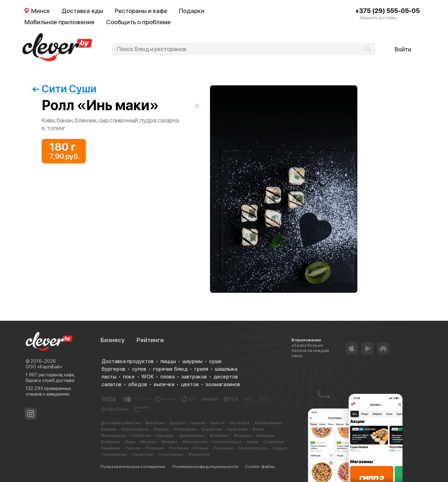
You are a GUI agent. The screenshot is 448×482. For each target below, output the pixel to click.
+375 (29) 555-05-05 (387, 11)
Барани (109, 429)
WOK (148, 377)
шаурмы (192, 361)
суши (215, 361)
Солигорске (171, 454)
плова (167, 377)
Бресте (217, 423)
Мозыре (170, 442)
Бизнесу (113, 340)
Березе (162, 429)
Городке (165, 435)
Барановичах (269, 423)
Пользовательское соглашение (133, 467)
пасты (109, 377)
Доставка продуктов (128, 361)
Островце (274, 442)
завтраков (194, 377)
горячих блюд (170, 369)
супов (139, 369)
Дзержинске (192, 435)
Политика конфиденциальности (205, 467)
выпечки (164, 384)
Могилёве (240, 423)
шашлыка (226, 369)
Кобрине (110, 442)
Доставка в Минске (121, 423)
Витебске (155, 423)
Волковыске (114, 435)
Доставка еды (82, 11)
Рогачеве (223, 448)
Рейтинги (150, 340)
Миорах (148, 442)
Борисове (212, 429)
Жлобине (219, 435)
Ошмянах (111, 448)
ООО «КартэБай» (44, 367)
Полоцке (155, 448)
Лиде (130, 442)
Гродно (177, 423)
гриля (201, 369)
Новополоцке (227, 442)
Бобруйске (185, 429)
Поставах (178, 448)
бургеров (113, 369)
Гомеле (198, 423)
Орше (252, 442)
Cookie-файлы (260, 467)
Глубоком (141, 435)
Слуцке (280, 448)
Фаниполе (199, 454)
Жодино (243, 435)
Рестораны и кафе (141, 11)
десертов (226, 377)
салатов (111, 384)
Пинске (133, 448)
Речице (201, 448)
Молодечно (195, 442)
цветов (190, 384)
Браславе (238, 429)
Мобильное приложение (59, 22)
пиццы (168, 361)
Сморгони (143, 454)
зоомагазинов (223, 384)
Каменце (265, 435)
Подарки (192, 11)
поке (129, 377)
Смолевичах (114, 454)
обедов (138, 384)
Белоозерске (135, 429)
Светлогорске (253, 448)
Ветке (258, 429)
